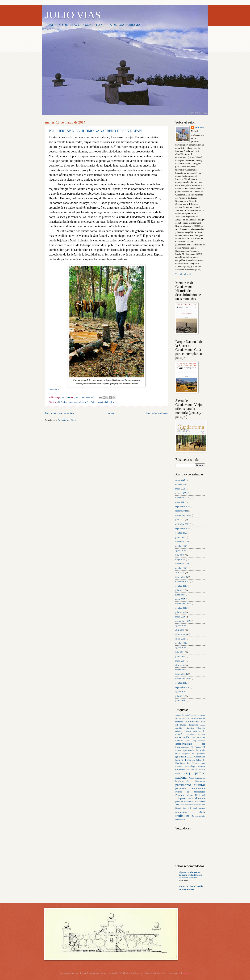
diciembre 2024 (182, 498)
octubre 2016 (181, 608)
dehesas (201, 741)
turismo (202, 808)
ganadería (181, 757)
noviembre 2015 (183, 621)
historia (179, 760)
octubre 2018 (181, 568)
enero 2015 (180, 639)
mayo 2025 (180, 489)
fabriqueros (186, 754)
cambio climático (185, 728)
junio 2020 (180, 537)
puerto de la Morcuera (193, 798)
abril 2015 (180, 630)
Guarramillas (200, 757)
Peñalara (180, 795)
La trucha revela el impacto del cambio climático (191, 876)
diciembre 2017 (182, 581)
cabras (203, 725)
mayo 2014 (180, 661)
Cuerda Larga (191, 741)
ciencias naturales (196, 734)
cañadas (179, 731)
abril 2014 (180, 665)
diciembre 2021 (182, 524)
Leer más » (54, 389)
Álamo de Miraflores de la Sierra (190, 715)
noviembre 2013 (183, 679)
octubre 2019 (181, 546)
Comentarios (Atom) (67, 420)
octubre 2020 (181, 533)
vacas (196, 816)
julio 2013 (180, 696)
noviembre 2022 (183, 515)
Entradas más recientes (59, 413)
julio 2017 (180, 590)
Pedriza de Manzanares (190, 792)
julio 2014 (180, 652)
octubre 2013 (181, 683)
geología (190, 757)
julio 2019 (180, 555)
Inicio (110, 413)
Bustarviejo (193, 725)
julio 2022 (180, 520)
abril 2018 (180, 573)
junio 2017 (180, 595)
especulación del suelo (194, 750)
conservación (182, 737)
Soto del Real (190, 808)
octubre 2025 (181, 484)
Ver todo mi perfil (183, 274)
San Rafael (92, 402)
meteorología (190, 766)
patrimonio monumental (190, 788)
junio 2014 (180, 657)
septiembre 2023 (183, 506)
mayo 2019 (180, 559)
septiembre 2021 (183, 529)
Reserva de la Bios (187, 805)
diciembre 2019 (182, 542)
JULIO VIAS (73, 15)
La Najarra (193, 763)
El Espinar (63, 402)
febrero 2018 (181, 577)
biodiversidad (192, 721)
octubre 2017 (181, 586)
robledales (198, 805)
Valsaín (202, 816)
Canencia (201, 728)
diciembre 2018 (182, 564)
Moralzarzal (192, 770)
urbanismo (181, 812)
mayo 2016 (180, 617)
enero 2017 (180, 599)
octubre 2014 (181, 643)
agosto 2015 (181, 626)
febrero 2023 (181, 511)
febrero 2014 (181, 674)
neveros (202, 770)
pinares (82, 402)
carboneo (188, 731)
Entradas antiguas (157, 413)
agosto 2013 (181, 692)
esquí (177, 754)
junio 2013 (180, 701)
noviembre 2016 (183, 603)
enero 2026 (180, 480)
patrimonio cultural (190, 785)
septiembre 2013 (183, 687)
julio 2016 (180, 612)
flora (193, 754)
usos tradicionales (106, 402)
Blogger (187, 973)
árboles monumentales (184, 719)
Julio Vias (199, 128)
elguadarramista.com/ (189, 872)
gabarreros (73, 402)
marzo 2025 (181, 493)
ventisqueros (180, 820)
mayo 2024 (180, 502)
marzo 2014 (181, 670)
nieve (178, 774)
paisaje (187, 773)
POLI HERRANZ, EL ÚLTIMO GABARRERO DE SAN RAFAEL (96, 131)
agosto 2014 (181, 648)
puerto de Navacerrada (185, 802)
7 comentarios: (88, 397)
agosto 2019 (181, 551)
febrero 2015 (181, 634)
